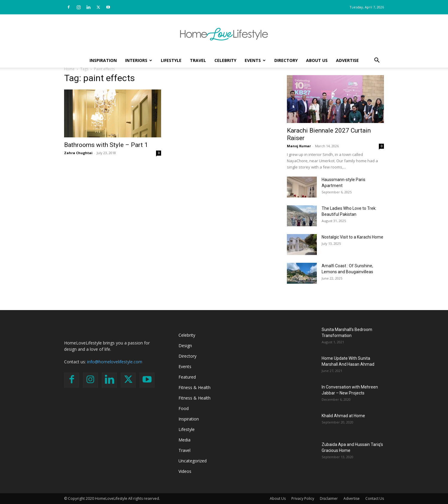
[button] (377, 61)
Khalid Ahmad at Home (343, 416)
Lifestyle (171, 60)
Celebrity (225, 60)
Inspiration (103, 60)
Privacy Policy (303, 498)
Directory (286, 60)
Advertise (347, 60)
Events (255, 60)
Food (184, 408)
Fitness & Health (195, 387)
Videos (185, 471)
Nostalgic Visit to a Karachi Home (352, 237)
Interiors (139, 60)
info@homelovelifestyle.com (115, 362)
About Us (317, 60)
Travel (198, 60)
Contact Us (375, 498)
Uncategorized (193, 461)
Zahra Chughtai (78, 153)
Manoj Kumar (299, 146)
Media (184, 440)
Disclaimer (329, 498)
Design (185, 346)
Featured (187, 377)
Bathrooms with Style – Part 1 (106, 145)
